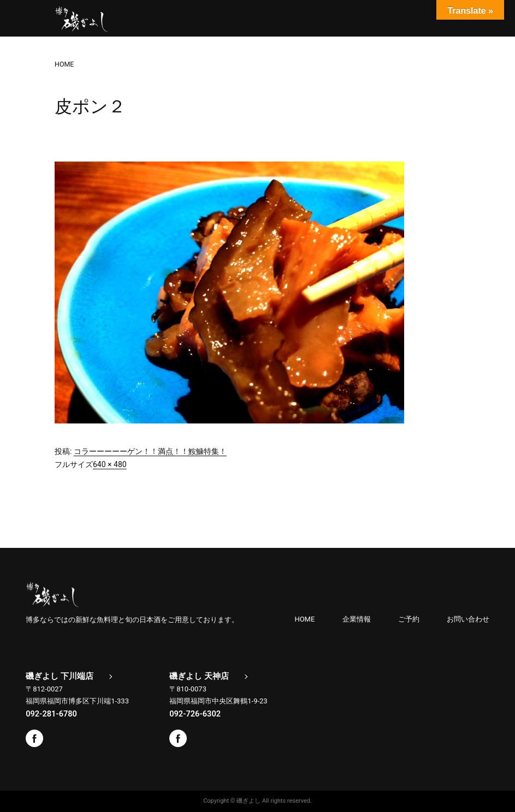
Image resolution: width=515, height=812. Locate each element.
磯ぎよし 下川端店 (60, 676)
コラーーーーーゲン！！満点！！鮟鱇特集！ (150, 451)
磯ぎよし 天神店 (199, 676)
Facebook (34, 738)
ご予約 (409, 619)
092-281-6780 (51, 714)
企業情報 (357, 619)
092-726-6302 (195, 714)
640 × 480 (110, 464)
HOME (304, 619)
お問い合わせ (468, 619)
